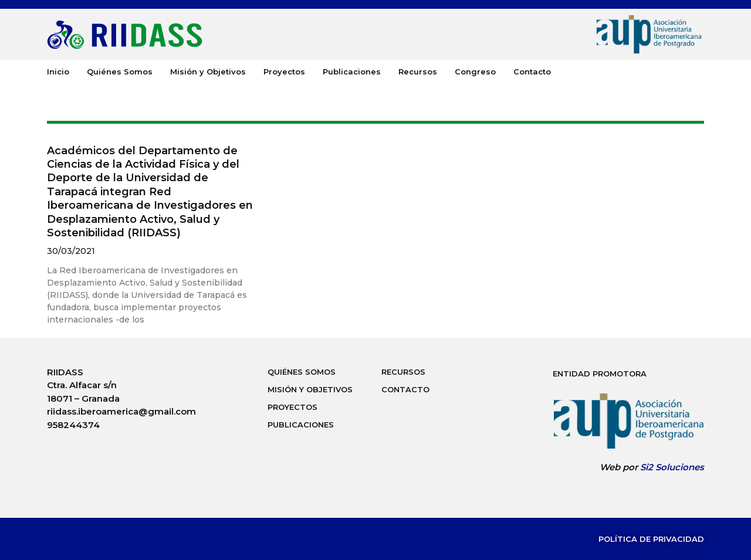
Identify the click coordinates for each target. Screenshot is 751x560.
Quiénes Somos (120, 72)
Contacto (532, 72)
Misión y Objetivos (208, 72)
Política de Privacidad (651, 539)
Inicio (58, 72)
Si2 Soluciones (672, 467)
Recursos (418, 72)
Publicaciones (352, 72)
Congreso (475, 72)
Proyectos (284, 72)
